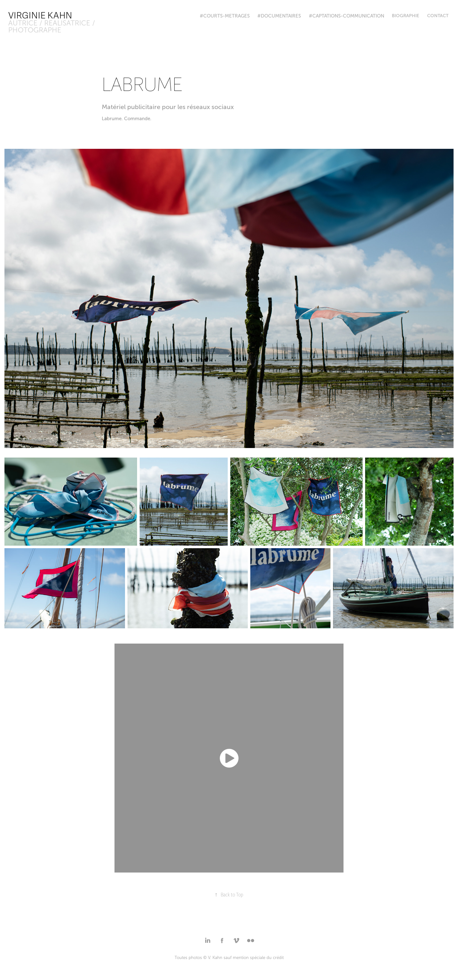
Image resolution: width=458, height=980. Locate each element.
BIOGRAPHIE (406, 16)
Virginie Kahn (40, 16)
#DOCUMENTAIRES (279, 16)
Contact (438, 16)
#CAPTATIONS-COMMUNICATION (347, 16)
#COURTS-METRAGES (225, 16)
